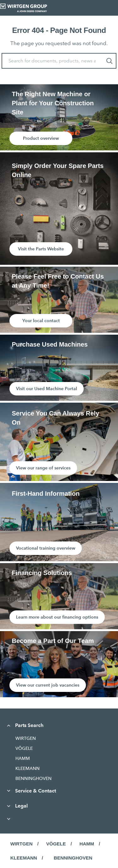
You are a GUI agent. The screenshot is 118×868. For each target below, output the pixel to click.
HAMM (23, 758)
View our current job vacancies (48, 685)
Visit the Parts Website (41, 249)
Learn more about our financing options (57, 617)
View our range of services (43, 468)
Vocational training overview (46, 548)
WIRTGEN (26, 738)
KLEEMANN (28, 768)
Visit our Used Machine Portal (47, 389)
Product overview (41, 138)
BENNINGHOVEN (34, 778)
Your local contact (41, 321)
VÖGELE (24, 748)
